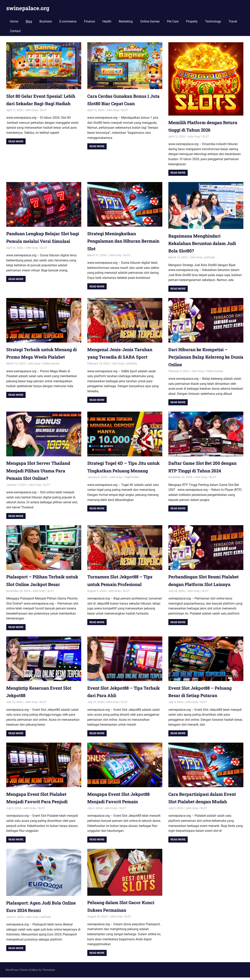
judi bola (210, 257)
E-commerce (68, 21)
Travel (233, 21)
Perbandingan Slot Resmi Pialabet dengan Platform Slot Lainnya (202, 584)
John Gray (32, 118)
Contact (15, 31)
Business (46, 21)
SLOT (44, 118)
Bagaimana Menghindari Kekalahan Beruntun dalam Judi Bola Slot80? (205, 243)
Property (192, 21)
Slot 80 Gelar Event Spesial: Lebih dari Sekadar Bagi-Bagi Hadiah (39, 104)
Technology (213, 21)
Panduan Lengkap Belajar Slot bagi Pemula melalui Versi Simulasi (40, 241)
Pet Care (173, 21)
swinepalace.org (28, 8)
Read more (16, 149)
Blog (29, 21)
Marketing (126, 21)
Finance (89, 21)
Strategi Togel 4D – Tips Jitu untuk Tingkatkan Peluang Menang (119, 471)
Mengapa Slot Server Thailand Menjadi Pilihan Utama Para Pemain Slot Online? (41, 471)
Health (107, 21)
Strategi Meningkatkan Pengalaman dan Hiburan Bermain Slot (116, 241)
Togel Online (132, 485)
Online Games (150, 21)
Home (14, 21)
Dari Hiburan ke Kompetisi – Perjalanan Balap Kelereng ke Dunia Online (202, 357)
